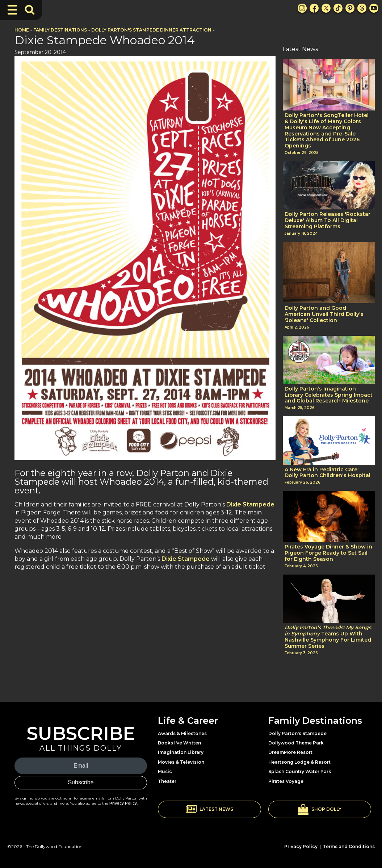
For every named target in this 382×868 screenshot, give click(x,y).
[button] (209, 809)
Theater (167, 781)
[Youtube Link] (374, 8)
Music (165, 771)
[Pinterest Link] (350, 8)
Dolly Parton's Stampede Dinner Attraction (151, 30)
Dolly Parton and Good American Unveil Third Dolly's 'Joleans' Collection (324, 314)
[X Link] (326, 8)
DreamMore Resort (290, 752)
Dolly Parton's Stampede (297, 733)
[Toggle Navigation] (12, 10)
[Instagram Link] (302, 8)
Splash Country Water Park (300, 771)
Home (22, 30)
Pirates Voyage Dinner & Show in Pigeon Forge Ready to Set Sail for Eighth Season (328, 553)
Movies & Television (181, 762)
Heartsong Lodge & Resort (299, 762)
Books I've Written (179, 743)
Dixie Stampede (250, 504)
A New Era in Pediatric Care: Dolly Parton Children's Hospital (328, 473)
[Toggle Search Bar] (30, 10)
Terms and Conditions (349, 846)
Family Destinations (60, 30)
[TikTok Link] (338, 8)
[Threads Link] (362, 8)
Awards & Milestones (182, 733)
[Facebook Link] (314, 8)
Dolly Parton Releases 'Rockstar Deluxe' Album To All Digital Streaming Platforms (328, 220)
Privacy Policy (123, 803)
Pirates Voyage (286, 781)
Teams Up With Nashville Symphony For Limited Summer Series (328, 637)
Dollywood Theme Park (296, 743)
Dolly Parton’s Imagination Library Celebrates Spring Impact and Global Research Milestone (329, 395)
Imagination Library (181, 752)
